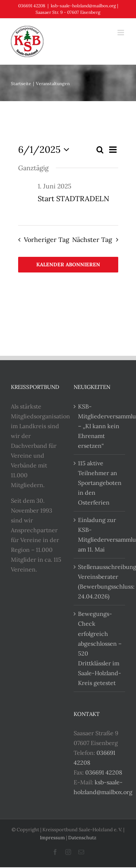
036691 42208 (104, 772)
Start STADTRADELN (73, 198)
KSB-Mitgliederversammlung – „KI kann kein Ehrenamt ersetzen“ (100, 426)
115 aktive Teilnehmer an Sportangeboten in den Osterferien (100, 483)
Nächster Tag (92, 240)
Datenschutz (82, 838)
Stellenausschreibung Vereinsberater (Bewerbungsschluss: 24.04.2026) (100, 582)
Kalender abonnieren (68, 265)
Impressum (52, 838)
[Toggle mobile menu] (121, 33)
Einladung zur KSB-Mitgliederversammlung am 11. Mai (100, 535)
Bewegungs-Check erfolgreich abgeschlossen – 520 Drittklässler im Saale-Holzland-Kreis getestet (100, 648)
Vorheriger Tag (47, 240)
